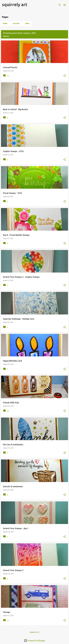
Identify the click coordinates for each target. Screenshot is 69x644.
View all (6, 36)
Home (4, 23)
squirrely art (15, 4)
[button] (65, 76)
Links (26, 23)
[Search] (60, 5)
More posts (35, 632)
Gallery (15, 23)
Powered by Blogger (35, 641)
